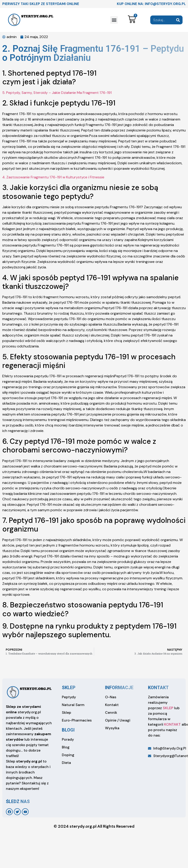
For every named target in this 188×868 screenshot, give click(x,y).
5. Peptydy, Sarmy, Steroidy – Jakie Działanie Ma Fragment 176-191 (57, 93)
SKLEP (168, 708)
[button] (114, 20)
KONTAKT (172, 724)
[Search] (178, 20)
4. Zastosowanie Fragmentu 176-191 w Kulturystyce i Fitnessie (53, 177)
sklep (69, 688)
